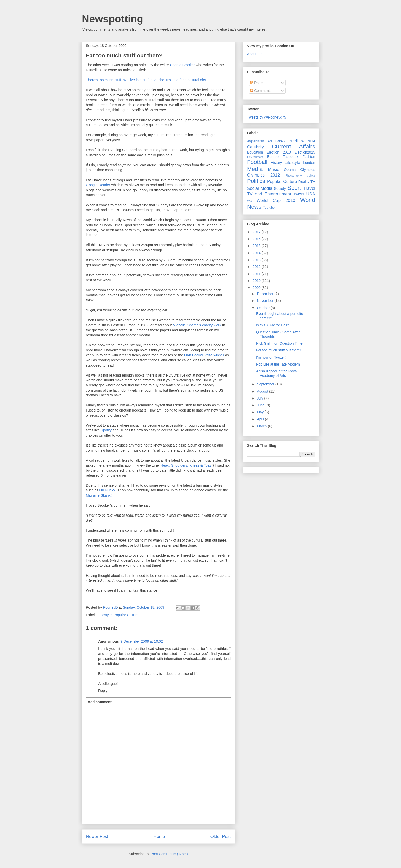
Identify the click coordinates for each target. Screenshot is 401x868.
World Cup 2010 (276, 200)
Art (270, 141)
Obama (290, 170)
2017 (257, 232)
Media (255, 169)
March (262, 426)
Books (280, 141)
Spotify (106, 430)
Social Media (260, 188)
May (261, 412)
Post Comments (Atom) (169, 854)
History (276, 163)
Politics (256, 181)
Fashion (309, 157)
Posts (257, 83)
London (309, 163)
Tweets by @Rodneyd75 (267, 117)
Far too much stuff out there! (279, 350)
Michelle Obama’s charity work (197, 325)
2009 (257, 288)
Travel (309, 188)
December (265, 294)
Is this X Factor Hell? (272, 325)
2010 (257, 281)
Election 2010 (279, 152)
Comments (261, 91)
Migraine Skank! (99, 495)
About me (255, 54)
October (264, 308)
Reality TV (307, 182)
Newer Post (97, 836)
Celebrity (255, 147)
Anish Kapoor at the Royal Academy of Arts (277, 373)
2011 (257, 274)
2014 (257, 253)
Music (274, 169)
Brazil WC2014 (302, 141)
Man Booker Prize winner (204, 355)
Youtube (269, 208)
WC (249, 201)
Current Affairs (293, 146)
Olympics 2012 (263, 175)
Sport (294, 188)
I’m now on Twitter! (271, 357)
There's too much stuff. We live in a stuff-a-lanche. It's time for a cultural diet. (146, 80)
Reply (103, 691)
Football (257, 162)
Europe (273, 157)
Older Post (221, 836)
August (263, 391)
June (261, 405)
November (265, 301)
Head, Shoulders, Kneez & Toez (186, 465)
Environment (255, 157)
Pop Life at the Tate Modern (278, 364)
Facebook (290, 157)
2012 (257, 267)
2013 (257, 260)
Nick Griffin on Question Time (279, 343)
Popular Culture (126, 615)
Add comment (100, 702)
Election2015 (305, 152)
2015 (257, 246)
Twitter (299, 194)
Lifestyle (105, 615)
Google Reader (99, 185)
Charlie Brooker (183, 65)
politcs (311, 175)
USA (311, 194)
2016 (257, 239)
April (261, 419)
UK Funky (108, 490)
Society (280, 189)
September (266, 384)
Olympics (308, 170)
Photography (293, 175)
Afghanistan (256, 141)
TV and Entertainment (269, 194)
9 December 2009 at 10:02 (142, 641)
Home (159, 836)
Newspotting (113, 19)
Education (255, 152)
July (260, 398)
